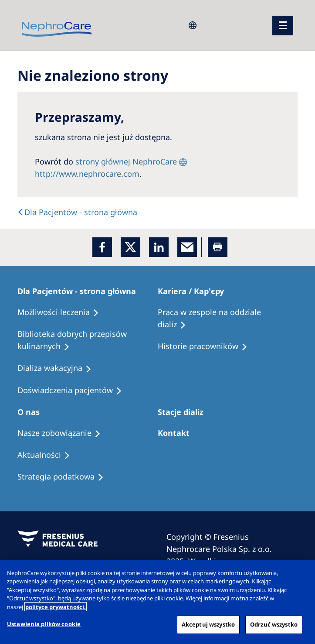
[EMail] (187, 247)
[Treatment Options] (62, 312)
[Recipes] (88, 340)
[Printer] (218, 247)
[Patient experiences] (74, 391)
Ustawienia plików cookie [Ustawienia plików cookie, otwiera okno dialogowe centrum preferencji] (44, 624)
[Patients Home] (81, 291)
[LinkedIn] (159, 247)
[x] (130, 247)
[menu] (283, 26)
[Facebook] (102, 247)
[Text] (77, 212)
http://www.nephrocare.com (87, 174)
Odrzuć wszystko (274, 624)
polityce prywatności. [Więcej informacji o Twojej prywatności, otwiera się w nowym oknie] (56, 607)
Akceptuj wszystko (208, 624)
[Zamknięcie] (301, 574)
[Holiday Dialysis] (58, 368)
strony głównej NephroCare (126, 161)
